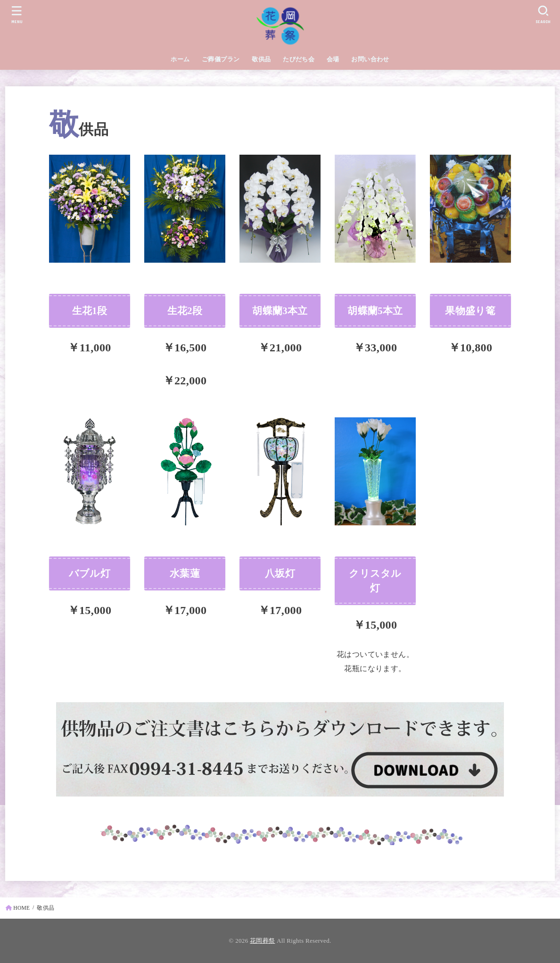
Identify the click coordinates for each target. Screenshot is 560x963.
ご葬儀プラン (221, 59)
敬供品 (261, 59)
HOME (21, 908)
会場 (333, 59)
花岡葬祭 (262, 941)
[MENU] (17, 14)
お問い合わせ (370, 59)
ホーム (180, 59)
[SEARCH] (543, 14)
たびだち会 (299, 59)
